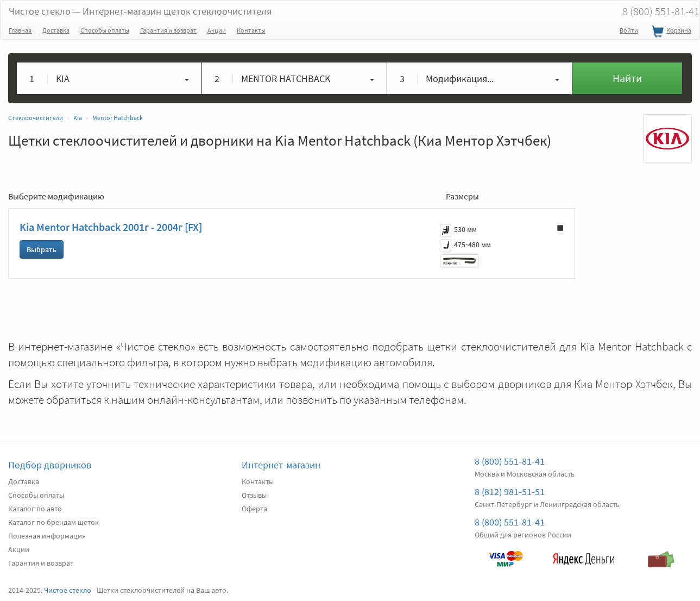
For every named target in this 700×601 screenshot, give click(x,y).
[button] (109, 78)
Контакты (251, 30)
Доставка (56, 30)
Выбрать (42, 249)
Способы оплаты (105, 30)
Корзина (670, 32)
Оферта (254, 509)
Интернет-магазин (281, 465)
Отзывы (254, 495)
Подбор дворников (50, 465)
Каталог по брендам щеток (53, 522)
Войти (629, 30)
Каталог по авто (35, 509)
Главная (20, 30)
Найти (627, 78)
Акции (217, 30)
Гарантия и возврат (168, 30)
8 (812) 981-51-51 (510, 492)
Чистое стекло (140, 11)
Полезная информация (47, 536)
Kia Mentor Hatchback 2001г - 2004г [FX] (111, 227)
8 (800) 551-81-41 (510, 461)
